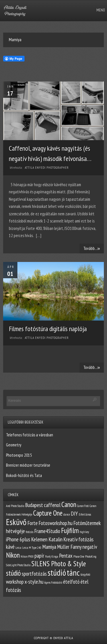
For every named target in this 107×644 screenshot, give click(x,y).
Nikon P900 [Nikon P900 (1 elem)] (27, 556)
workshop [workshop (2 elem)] (15, 582)
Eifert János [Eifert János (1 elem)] (85, 514)
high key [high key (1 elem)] (84, 532)
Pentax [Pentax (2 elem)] (66, 556)
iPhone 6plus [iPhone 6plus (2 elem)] (18, 539)
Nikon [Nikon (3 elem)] (13, 555)
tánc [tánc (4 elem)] (73, 573)
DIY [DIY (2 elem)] (74, 514)
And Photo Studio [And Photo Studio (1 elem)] (15, 506)
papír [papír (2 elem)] (39, 556)
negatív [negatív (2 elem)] (90, 547)
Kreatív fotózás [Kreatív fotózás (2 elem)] (78, 539)
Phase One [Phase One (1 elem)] (79, 556)
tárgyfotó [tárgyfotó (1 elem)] (85, 575)
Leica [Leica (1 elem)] (18, 548)
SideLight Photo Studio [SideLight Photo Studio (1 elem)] (18, 565)
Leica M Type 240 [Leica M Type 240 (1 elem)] (32, 548)
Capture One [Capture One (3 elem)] (48, 513)
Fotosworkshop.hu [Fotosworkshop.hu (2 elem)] (55, 523)
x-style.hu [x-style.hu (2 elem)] (34, 582)
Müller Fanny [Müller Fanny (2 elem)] (69, 547)
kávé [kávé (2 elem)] (10, 547)
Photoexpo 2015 (19, 455)
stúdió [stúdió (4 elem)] (57, 573)
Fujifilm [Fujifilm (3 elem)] (70, 530)
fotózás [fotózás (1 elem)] (30, 532)
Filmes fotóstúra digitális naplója (48, 329)
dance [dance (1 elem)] (67, 514)
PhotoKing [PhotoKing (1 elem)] (91, 556)
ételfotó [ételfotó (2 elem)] (71, 582)
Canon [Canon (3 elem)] (69, 504)
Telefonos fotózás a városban (30, 435)
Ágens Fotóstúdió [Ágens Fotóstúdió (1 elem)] (53, 583)
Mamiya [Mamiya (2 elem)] (49, 547)
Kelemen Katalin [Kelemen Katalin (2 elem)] (47, 539)
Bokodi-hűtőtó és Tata (24, 475)
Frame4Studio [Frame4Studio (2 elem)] (47, 531)
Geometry (14, 445)
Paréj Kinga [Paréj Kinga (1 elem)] (52, 556)
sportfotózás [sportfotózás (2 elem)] (34, 574)
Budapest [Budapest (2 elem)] (34, 505)
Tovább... (92, 248)
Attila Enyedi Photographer (47, 168)
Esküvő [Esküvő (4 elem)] (16, 522)
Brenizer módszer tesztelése (28, 465)
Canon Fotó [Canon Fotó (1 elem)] (83, 506)
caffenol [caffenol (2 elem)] (52, 505)
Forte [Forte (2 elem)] (33, 523)
